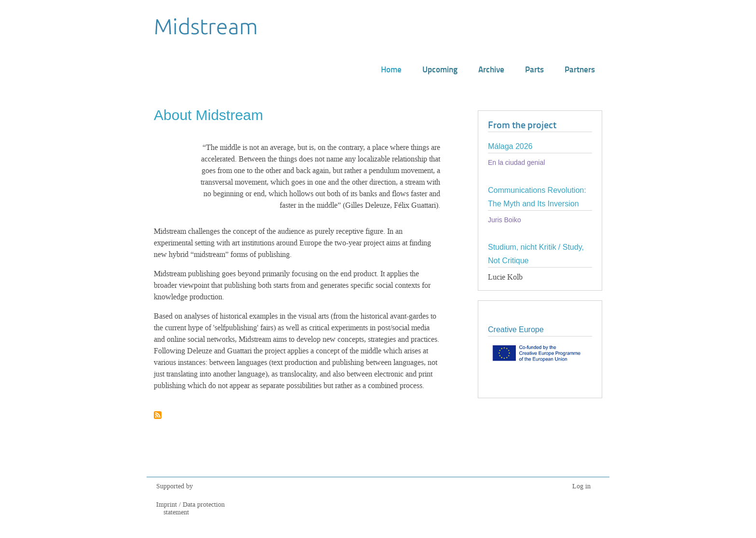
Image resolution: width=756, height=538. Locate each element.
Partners (580, 69)
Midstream (206, 26)
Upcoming (440, 69)
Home (391, 69)
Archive (491, 69)
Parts (534, 69)
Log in (581, 486)
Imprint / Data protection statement (190, 508)
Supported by (175, 486)
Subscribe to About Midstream (158, 416)
